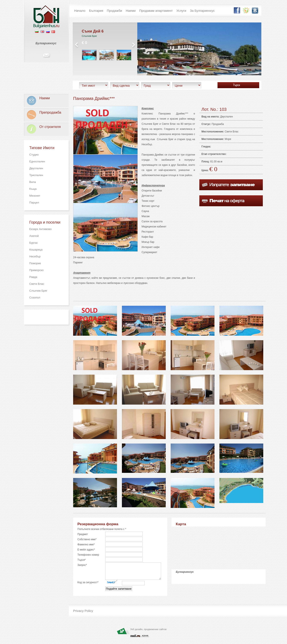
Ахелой (34, 236)
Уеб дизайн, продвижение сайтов (148, 632)
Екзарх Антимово (40, 229)
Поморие (35, 263)
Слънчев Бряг (38, 291)
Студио (34, 155)
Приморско (36, 270)
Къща (33, 189)
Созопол (35, 298)
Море (228, 139)
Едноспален (37, 161)
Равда (33, 277)
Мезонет (35, 196)
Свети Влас (37, 284)
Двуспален (36, 168)
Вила (33, 182)
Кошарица (36, 250)
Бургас (34, 243)
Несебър (35, 256)
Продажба (218, 124)
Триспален (36, 175)
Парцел (34, 203)
